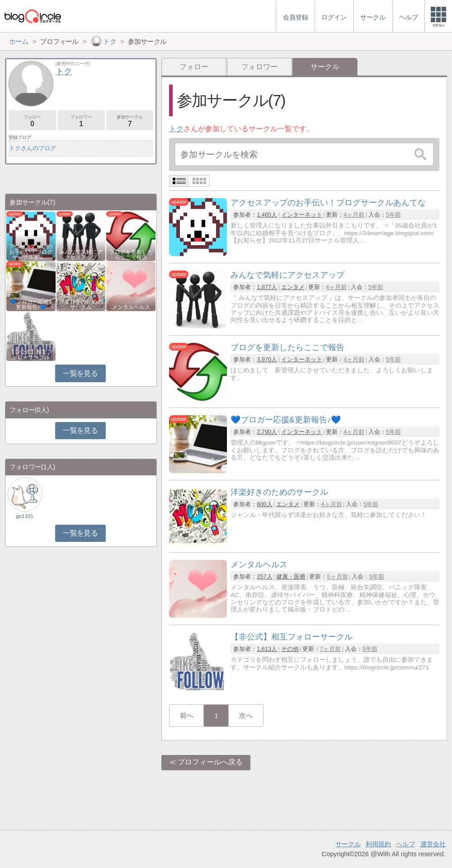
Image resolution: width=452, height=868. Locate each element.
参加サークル (130, 121)
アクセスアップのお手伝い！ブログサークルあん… (31, 252)
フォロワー (259, 67)
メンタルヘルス (131, 307)
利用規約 (378, 844)
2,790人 (267, 432)
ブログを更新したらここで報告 (131, 255)
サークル (348, 844)
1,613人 (267, 649)
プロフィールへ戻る (210, 762)
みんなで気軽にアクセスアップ (81, 255)
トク (176, 129)
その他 (290, 649)
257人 (264, 576)
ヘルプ (405, 844)
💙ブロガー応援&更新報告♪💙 (31, 304)
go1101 (24, 516)
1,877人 (267, 287)
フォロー (194, 67)
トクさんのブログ (33, 148)
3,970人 (267, 359)
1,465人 (267, 215)
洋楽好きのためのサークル (81, 304)
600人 (264, 504)
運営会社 (433, 844)
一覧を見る (80, 373)
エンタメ (293, 287)
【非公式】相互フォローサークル (31, 355)
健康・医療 (291, 576)
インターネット (302, 215)
